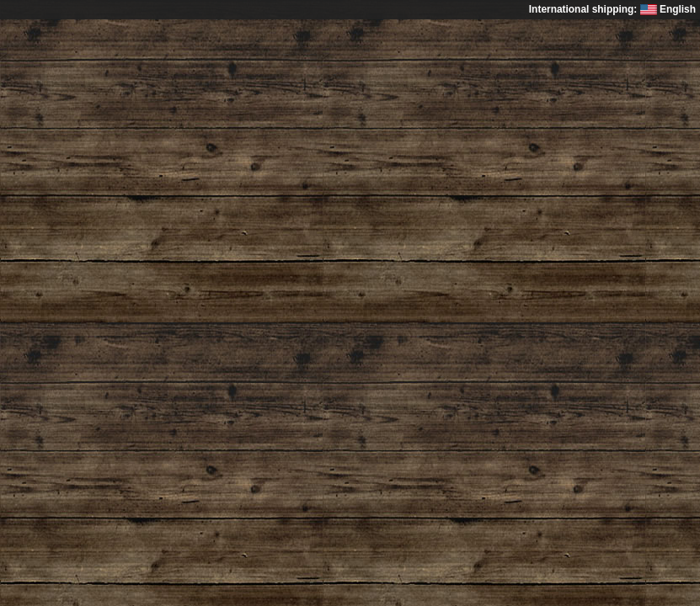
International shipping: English (612, 9)
